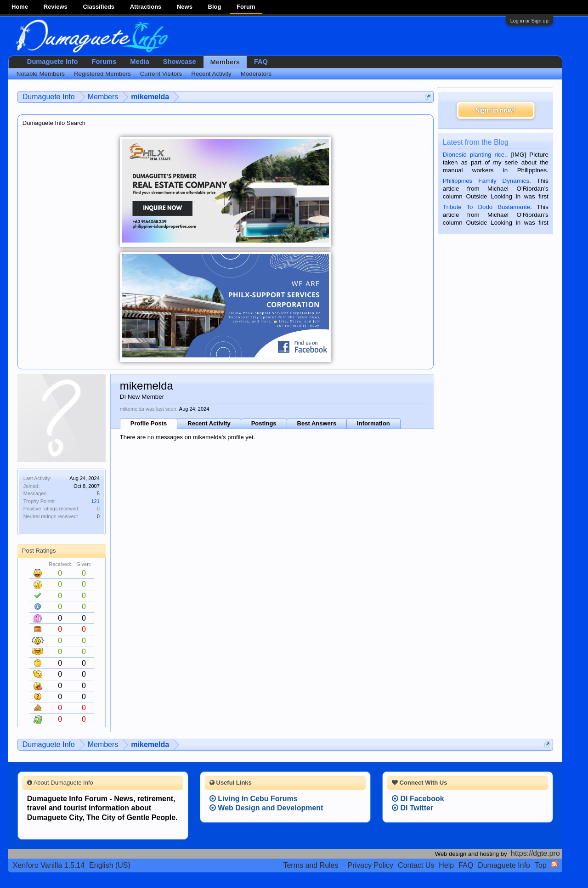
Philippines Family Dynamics (486, 181)
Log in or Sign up (529, 21)
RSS (554, 864)
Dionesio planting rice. (475, 155)
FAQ (261, 62)
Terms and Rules (311, 865)
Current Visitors (161, 74)
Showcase (180, 62)
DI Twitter (413, 808)
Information (373, 423)
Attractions (146, 7)
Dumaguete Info (53, 62)
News (185, 7)
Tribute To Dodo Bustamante (486, 207)
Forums (104, 62)
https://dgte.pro (535, 853)
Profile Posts (149, 423)
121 (95, 501)
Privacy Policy (371, 865)
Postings (264, 423)
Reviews (56, 7)
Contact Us (416, 865)
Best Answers (317, 423)
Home (20, 7)
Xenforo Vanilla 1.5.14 (49, 865)
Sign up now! (496, 110)
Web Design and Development (266, 808)
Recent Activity (209, 423)
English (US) (110, 865)
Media (140, 62)
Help (446, 865)
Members (225, 62)
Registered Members (102, 74)
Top (541, 865)
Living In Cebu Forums (254, 799)
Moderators (256, 74)
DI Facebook (418, 799)
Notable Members (41, 74)
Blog (215, 7)
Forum (246, 7)
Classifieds (99, 7)
